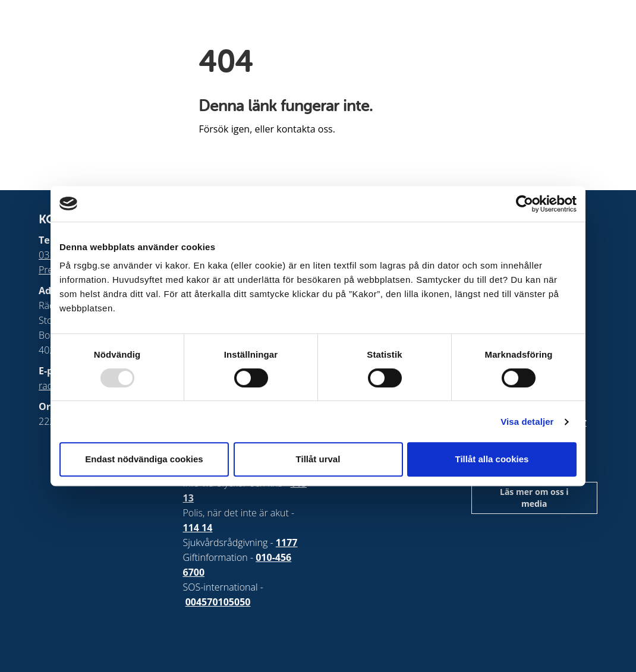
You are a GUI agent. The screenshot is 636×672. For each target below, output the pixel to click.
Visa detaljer (527, 422)
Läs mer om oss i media (534, 498)
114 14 (198, 528)
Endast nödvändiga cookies (144, 459)
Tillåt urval (318, 459)
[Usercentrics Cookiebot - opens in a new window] (525, 204)
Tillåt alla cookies (492, 459)
